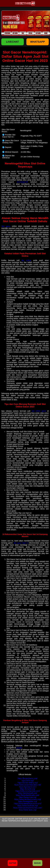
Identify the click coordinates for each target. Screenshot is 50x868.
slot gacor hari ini (21, 543)
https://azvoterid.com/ (28, 787)
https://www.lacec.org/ (28, 810)
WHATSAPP (37, 42)
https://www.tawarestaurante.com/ (28, 803)
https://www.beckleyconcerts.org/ (28, 799)
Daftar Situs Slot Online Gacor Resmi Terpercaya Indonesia (25, 820)
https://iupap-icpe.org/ (28, 797)
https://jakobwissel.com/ (28, 793)
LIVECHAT (13, 42)
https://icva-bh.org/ (28, 789)
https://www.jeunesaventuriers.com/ (28, 808)
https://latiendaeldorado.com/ (28, 795)
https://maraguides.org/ (28, 801)
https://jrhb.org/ (28, 780)
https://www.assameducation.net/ (28, 785)
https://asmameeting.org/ (28, 783)
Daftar (13, 863)
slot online (26, 260)
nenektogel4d (22, 182)
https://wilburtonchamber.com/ (28, 791)
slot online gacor (39, 411)
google (19, 748)
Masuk (37, 863)
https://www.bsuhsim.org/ (28, 806)
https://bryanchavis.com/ (28, 778)
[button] (6, 23)
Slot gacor (6, 226)
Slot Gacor (8, 819)
